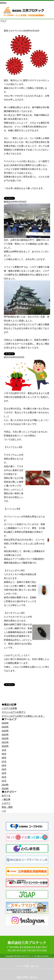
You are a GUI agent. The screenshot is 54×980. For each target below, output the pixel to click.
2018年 (5, 788)
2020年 (5, 746)
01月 (4, 781)
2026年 (5, 723)
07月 (4, 761)
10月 (4, 750)
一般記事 (6, 799)
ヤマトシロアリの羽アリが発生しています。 (23, 716)
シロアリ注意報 (9, 708)
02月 (4, 777)
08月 (4, 758)
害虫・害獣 (7, 807)
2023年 (5, 735)
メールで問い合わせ (27, 966)
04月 (4, 769)
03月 (4, 773)
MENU (3, 3)
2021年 (5, 742)
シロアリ (6, 803)
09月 (4, 754)
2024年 (5, 731)
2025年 (5, 727)
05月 (4, 765)
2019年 (5, 785)
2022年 (5, 738)
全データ (6, 795)
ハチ (4, 811)
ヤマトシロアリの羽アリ (14, 712)
